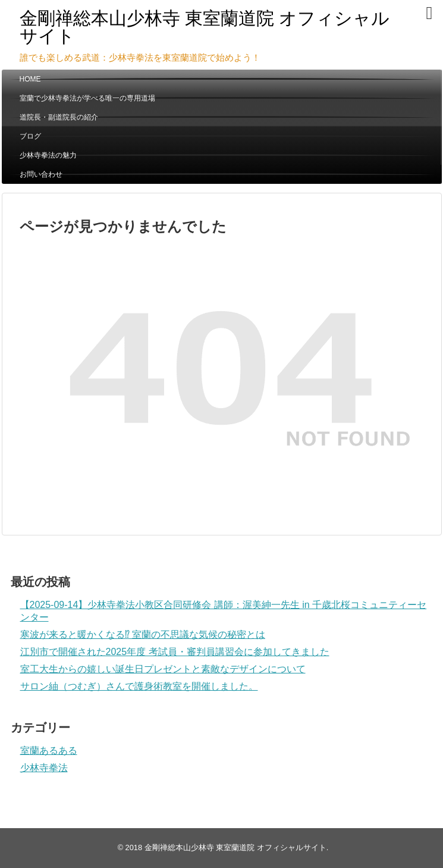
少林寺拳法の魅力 (48, 155)
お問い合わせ (41, 174)
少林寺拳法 (44, 768)
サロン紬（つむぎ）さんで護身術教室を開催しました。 (139, 686)
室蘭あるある (49, 751)
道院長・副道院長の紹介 (59, 117)
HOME (30, 79)
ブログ (30, 136)
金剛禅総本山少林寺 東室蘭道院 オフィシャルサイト (205, 27)
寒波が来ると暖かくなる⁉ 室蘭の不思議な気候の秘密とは (143, 634)
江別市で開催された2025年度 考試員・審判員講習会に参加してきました (175, 652)
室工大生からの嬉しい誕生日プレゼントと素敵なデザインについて (163, 669)
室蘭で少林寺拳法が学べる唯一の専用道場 (87, 98)
